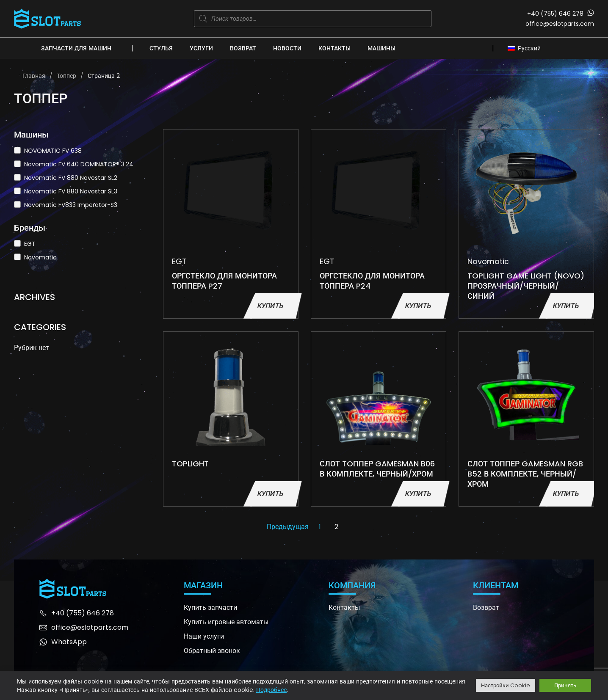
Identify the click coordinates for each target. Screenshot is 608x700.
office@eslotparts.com (560, 24)
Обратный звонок (212, 651)
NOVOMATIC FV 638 (53, 151)
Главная (34, 76)
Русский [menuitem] (529, 48)
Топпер (66, 76)
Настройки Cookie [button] (506, 685)
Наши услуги (204, 636)
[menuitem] (527, 48)
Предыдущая (288, 527)
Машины (381, 48)
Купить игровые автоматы (226, 622)
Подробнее (271, 690)
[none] (527, 48)
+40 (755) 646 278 (555, 14)
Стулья (161, 48)
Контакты (334, 48)
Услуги (201, 48)
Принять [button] (565, 685)
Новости (287, 48)
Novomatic (40, 257)
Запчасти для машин (76, 48)
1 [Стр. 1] (320, 527)
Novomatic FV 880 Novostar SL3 (71, 191)
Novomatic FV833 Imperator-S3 (71, 205)
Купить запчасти (210, 608)
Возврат (243, 48)
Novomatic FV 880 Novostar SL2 (71, 178)
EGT (30, 244)
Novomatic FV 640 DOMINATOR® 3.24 (79, 164)
